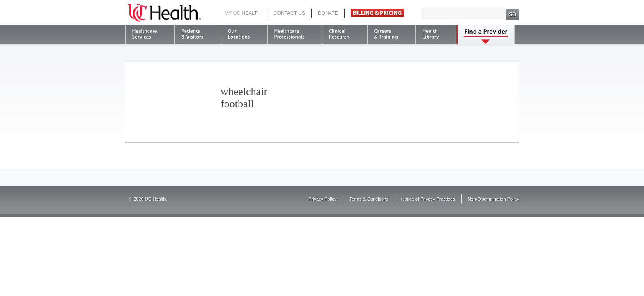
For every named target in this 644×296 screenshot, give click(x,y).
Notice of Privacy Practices (428, 199)
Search (513, 14)
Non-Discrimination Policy (493, 199)
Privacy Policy (322, 199)
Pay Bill (377, 13)
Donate (328, 13)
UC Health (164, 13)
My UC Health (243, 13)
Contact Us (289, 13)
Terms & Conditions (369, 199)
